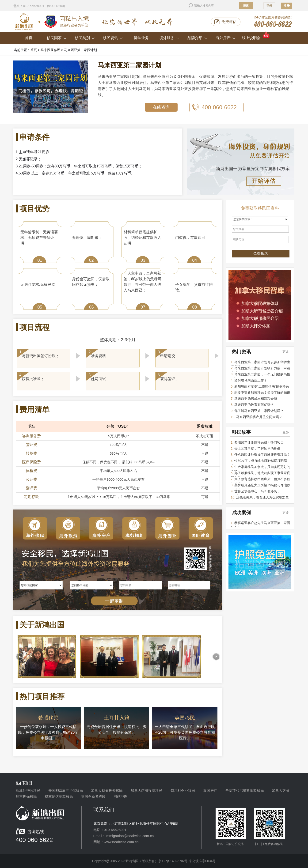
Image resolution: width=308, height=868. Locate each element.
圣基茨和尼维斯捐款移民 (245, 791)
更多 (286, 352)
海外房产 (226, 38)
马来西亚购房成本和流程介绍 (256, 399)
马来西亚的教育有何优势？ (254, 405)
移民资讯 (113, 38)
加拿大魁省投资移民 (107, 791)
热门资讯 (241, 352)
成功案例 (241, 513)
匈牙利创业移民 (183, 791)
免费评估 (229, 22)
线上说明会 (256, 36)
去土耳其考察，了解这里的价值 (257, 449)
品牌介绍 (197, 38)
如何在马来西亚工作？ (251, 380)
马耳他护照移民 (28, 791)
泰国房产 (210, 791)
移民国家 (57, 38)
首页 (29, 38)
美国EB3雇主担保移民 (66, 791)
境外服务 (169, 38)
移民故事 (241, 432)
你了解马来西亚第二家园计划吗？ (259, 411)
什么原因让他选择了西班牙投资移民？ (262, 455)
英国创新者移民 (93, 796)
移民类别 (85, 38)
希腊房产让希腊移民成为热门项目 (259, 442)
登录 (269, 6)
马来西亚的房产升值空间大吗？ (259, 417)
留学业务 (141, 38)
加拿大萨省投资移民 (146, 791)
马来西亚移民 (50, 50)
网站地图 (121, 796)
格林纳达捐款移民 (59, 796)
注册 (287, 6)
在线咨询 (161, 107)
